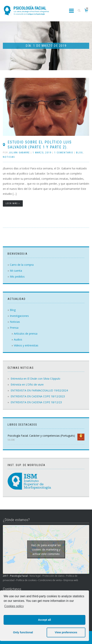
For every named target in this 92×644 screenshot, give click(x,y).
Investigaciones (19, 316)
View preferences (66, 632)
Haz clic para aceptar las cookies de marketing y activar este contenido (46, 549)
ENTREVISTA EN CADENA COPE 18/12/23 (36, 402)
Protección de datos (53, 576)
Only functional (23, 632)
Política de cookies (26, 580)
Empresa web (71, 580)
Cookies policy (14, 606)
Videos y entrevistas (26, 345)
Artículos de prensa (26, 334)
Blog (79, 153)
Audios (18, 339)
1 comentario (64, 153)
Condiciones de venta (50, 580)
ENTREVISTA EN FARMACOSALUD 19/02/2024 (39, 390)
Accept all (45, 620)
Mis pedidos (17, 277)
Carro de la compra (22, 265)
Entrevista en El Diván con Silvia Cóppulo (35, 379)
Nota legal (35, 576)
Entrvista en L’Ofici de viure (27, 384)
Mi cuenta (16, 271)
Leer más (12, 203)
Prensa (14, 328)
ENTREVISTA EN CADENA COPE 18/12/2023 (38, 396)
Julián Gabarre (19, 153)
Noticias (9, 157)
